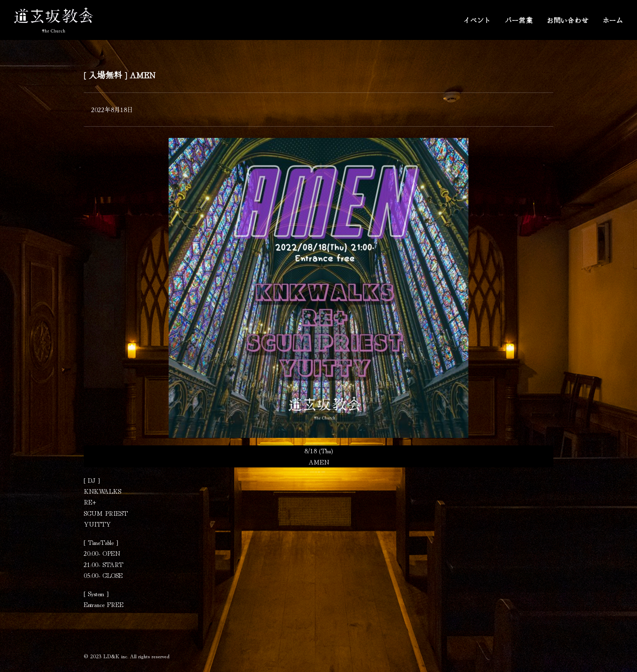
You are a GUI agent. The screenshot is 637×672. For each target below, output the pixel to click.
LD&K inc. (116, 656)
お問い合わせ (568, 20)
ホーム (613, 20)
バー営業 (519, 20)
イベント (477, 20)
